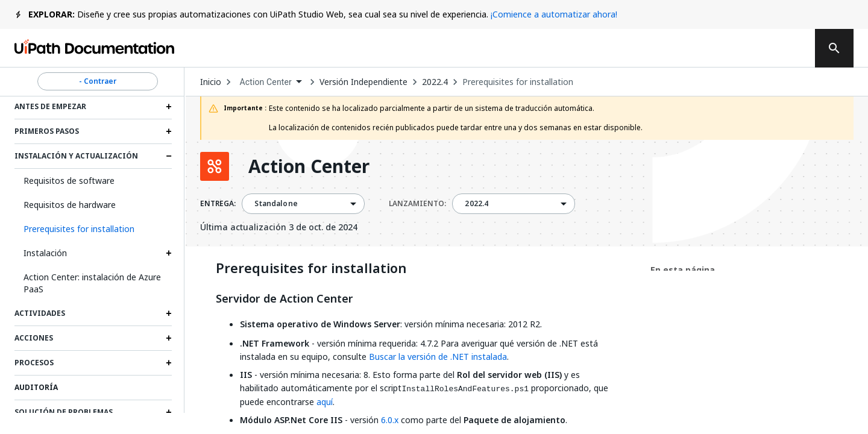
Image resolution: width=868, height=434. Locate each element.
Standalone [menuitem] (276, 204)
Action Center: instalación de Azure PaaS (92, 283)
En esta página (683, 270)
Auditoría (36, 388)
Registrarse (763, 48)
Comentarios (492, 48)
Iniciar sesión (676, 48)
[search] (834, 48)
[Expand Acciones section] (169, 338)
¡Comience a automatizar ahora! (554, 14)
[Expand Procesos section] (169, 363)
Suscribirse (586, 48)
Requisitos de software (69, 181)
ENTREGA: (218, 204)
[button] (93, 229)
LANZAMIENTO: (417, 204)
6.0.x (390, 420)
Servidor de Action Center (285, 299)
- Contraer (98, 81)
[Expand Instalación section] (169, 253)
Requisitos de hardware (70, 205)
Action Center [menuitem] (266, 82)
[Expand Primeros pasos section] (169, 131)
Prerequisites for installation (518, 82)
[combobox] (270, 82)
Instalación (45, 253)
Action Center (309, 166)
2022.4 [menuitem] (476, 204)
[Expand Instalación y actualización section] (169, 156)
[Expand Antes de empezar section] (169, 107)
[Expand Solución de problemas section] (169, 412)
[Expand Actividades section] (169, 313)
